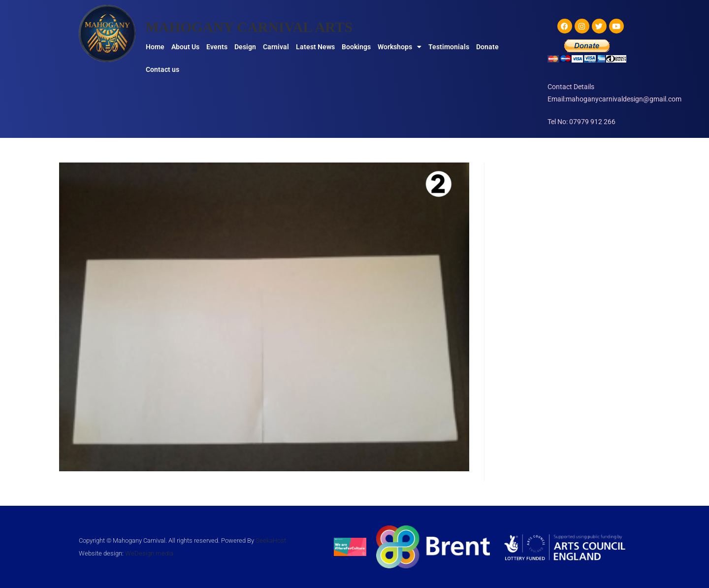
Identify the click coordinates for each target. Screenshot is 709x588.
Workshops (400, 47)
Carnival (276, 47)
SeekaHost (271, 540)
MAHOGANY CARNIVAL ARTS (252, 27)
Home (155, 47)
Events (217, 47)
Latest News (315, 47)
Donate (487, 47)
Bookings (356, 47)
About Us (185, 47)
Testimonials (449, 47)
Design (245, 47)
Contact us (162, 69)
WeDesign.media (149, 553)
